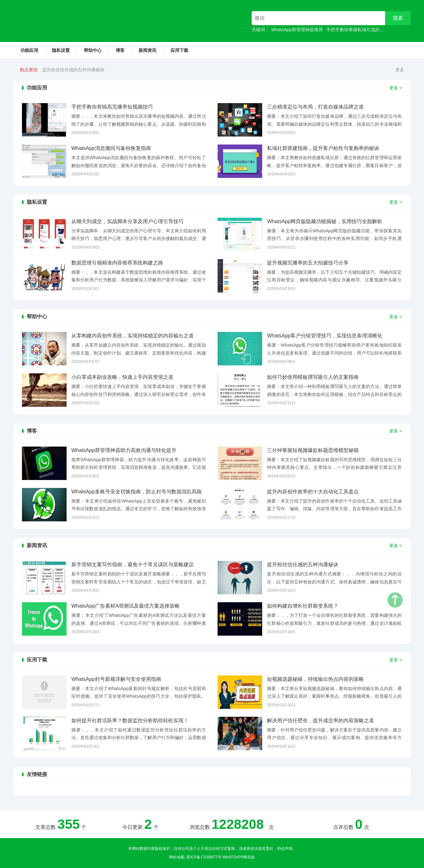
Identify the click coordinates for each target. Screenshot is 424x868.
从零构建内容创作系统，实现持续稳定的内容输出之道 (133, 336)
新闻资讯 (147, 50)
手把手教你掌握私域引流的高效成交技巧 (366, 30)
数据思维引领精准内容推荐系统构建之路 (117, 263)
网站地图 (177, 857)
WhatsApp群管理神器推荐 (297, 30)
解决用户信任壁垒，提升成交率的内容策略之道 (320, 720)
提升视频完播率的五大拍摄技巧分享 (308, 263)
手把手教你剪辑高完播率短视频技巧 (112, 107)
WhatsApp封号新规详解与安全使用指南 (116, 679)
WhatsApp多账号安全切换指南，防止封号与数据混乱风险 (137, 492)
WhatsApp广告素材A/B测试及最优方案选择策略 (126, 606)
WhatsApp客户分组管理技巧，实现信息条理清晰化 (325, 336)
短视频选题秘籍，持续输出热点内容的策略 (315, 679)
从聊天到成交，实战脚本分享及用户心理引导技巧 (127, 221)
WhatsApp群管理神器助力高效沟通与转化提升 (124, 450)
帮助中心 (93, 50)
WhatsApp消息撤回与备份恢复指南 (111, 148)
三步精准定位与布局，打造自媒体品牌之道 (315, 107)
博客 (120, 50)
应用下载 (179, 50)
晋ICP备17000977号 (204, 857)
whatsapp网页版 (239, 857)
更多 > (396, 88)
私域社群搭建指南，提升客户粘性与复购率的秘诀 (323, 148)
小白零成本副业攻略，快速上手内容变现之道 (122, 377)
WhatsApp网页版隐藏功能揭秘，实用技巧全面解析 (325, 221)
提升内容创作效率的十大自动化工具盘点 (313, 492)
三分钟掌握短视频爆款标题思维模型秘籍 (313, 450)
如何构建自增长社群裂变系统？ (303, 606)
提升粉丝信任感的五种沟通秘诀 (303, 565)
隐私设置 (61, 50)
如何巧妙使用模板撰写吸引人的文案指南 (313, 377)
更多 (400, 70)
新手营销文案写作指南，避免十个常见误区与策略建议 (96, 70)
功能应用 (29, 50)
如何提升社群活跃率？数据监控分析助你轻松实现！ (130, 720)
